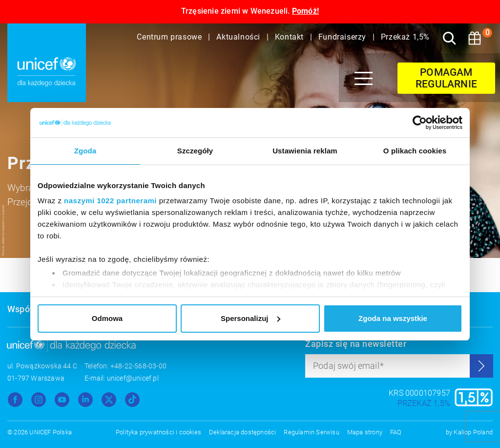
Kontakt (291, 37)
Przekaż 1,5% (405, 37)
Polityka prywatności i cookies (158, 432)
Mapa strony (365, 432)
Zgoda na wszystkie (393, 318)
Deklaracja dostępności (242, 432)
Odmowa (107, 318)
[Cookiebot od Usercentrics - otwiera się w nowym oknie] (420, 123)
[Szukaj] (449, 38)
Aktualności (239, 37)
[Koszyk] (475, 38)
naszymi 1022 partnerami (110, 201)
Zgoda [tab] (85, 151)
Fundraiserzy (344, 37)
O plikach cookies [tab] (415, 151)
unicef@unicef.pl (133, 378)
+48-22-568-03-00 (138, 366)
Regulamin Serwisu (311, 432)
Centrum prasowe (170, 37)
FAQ (396, 432)
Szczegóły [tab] (195, 151)
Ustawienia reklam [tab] (305, 151)
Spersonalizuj (250, 318)
